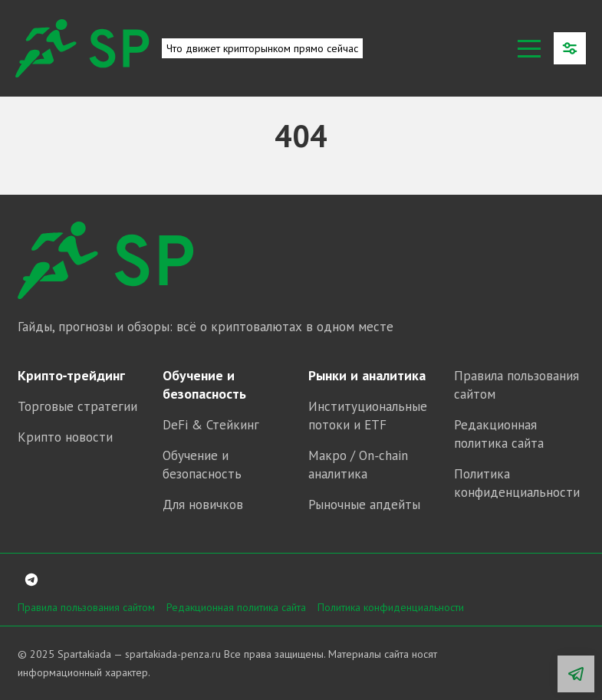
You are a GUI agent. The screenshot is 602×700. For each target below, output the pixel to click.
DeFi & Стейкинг (211, 425)
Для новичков (203, 504)
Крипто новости (65, 437)
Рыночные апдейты (364, 504)
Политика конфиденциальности (391, 607)
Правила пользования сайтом (86, 607)
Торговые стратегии (77, 406)
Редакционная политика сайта (236, 607)
